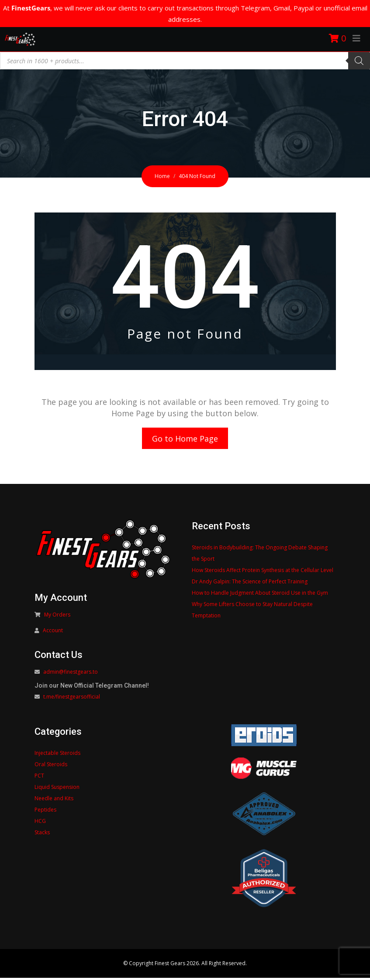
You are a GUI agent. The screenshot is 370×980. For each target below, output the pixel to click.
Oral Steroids (51, 766)
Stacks (42, 834)
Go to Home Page (185, 439)
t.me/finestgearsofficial (72, 699)
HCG (40, 823)
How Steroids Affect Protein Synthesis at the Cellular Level (263, 572)
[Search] (359, 61)
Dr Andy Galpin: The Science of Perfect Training (250, 584)
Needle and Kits (54, 800)
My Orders (57, 617)
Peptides (45, 812)
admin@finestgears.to (71, 674)
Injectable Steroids (57, 755)
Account (53, 632)
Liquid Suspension (57, 789)
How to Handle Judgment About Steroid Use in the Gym (260, 595)
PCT (39, 778)
